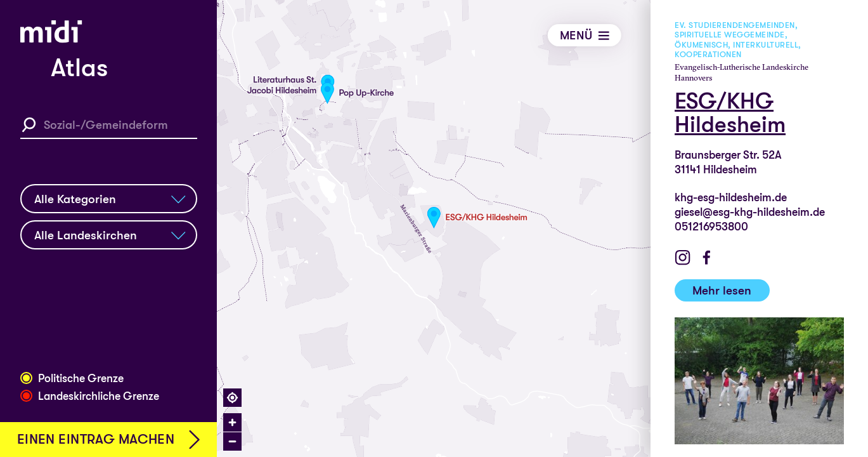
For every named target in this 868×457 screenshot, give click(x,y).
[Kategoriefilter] (109, 199)
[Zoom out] (232, 441)
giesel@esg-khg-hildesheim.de (750, 212)
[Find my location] (232, 398)
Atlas (79, 68)
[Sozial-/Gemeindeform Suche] (109, 125)
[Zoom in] (232, 422)
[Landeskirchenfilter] (109, 235)
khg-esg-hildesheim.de (731, 197)
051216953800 (712, 227)
